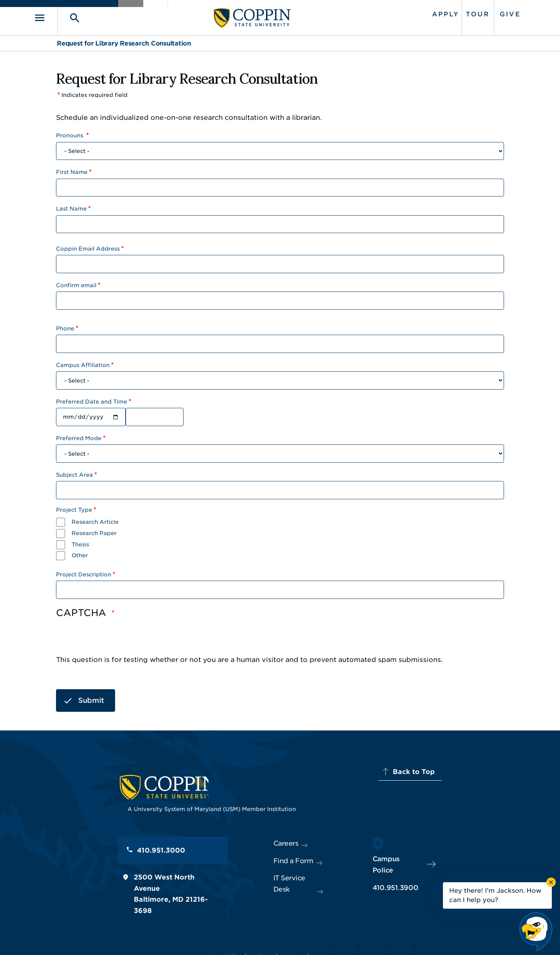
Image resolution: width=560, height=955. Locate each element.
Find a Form (274, 855)
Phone (65, 325)
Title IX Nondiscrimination (341, 937)
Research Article (95, 519)
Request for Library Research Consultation (124, 40)
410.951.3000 (99, 846)
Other (80, 552)
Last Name (71, 205)
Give (487, 13)
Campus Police (419, 854)
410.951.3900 (416, 872)
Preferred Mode (79, 435)
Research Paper (94, 530)
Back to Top (473, 769)
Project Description (84, 571)
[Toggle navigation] (68, 16)
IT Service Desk (279, 872)
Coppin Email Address (88, 246)
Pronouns (70, 132)
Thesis (80, 541)
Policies (254, 937)
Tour (455, 13)
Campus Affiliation (83, 362)
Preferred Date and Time (92, 399)
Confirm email (76, 282)
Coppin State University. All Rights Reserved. (129, 937)
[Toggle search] (92, 16)
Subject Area (74, 472)
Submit (91, 697)
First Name (72, 169)
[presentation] (115, 636)
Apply (423, 13)
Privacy (284, 937)
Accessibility (216, 937)
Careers (266, 837)
